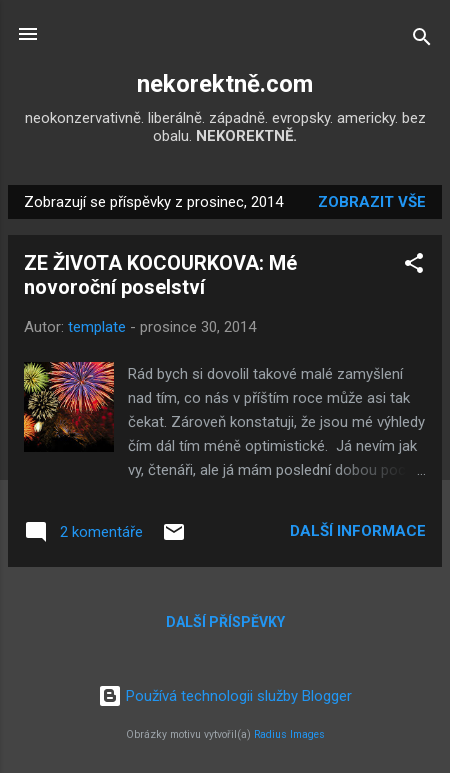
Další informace (358, 531)
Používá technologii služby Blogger (225, 696)
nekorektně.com (225, 84)
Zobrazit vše (372, 202)
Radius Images (289, 734)
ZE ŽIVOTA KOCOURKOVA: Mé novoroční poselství (160, 275)
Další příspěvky (225, 622)
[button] (414, 266)
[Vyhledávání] (422, 40)
